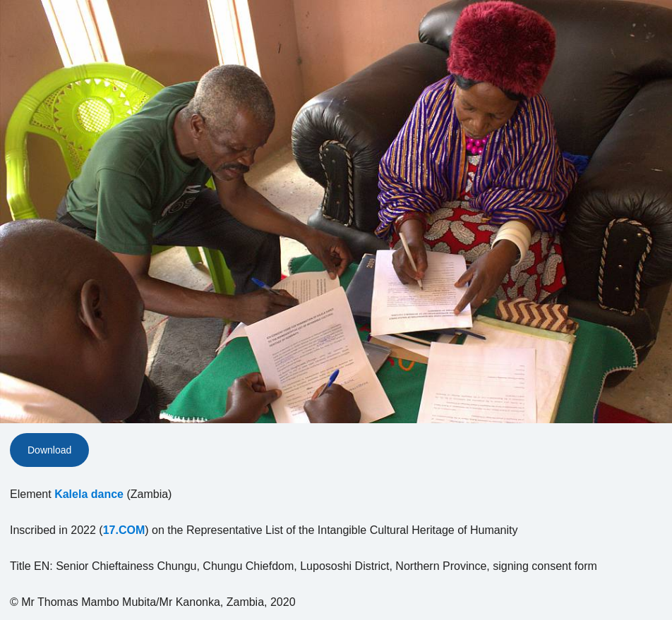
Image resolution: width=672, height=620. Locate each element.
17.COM (124, 530)
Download (49, 450)
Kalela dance (89, 494)
